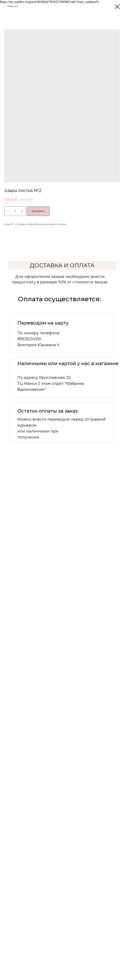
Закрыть (13, 6)
